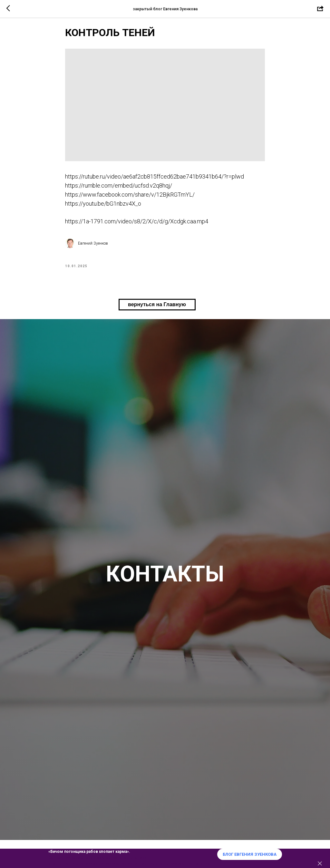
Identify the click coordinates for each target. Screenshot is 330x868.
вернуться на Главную (157, 313)
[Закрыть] (320, 864)
